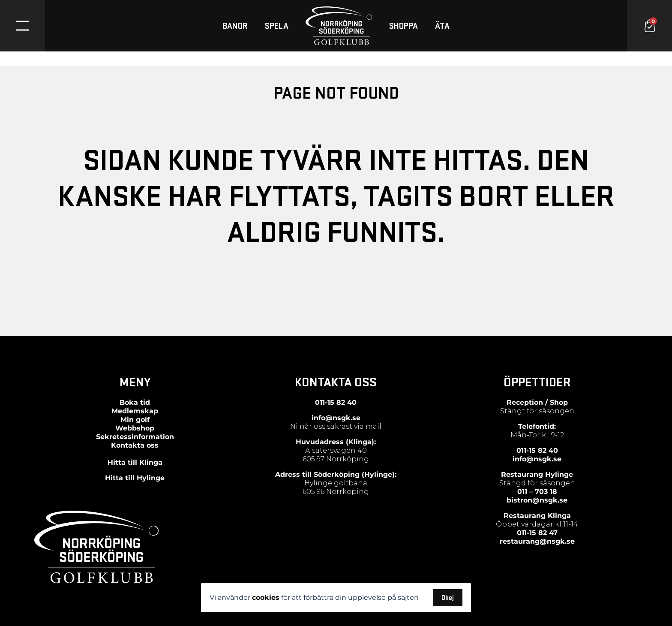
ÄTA (442, 26)
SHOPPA (403, 26)
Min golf (135, 420)
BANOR (235, 26)
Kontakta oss (135, 445)
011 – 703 (532, 492)
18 (552, 492)
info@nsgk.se (336, 418)
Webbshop (135, 428)
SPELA (277, 26)
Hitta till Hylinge (135, 478)
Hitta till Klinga (135, 462)
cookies (266, 597)
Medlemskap (135, 411)
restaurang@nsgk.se (537, 541)
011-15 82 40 (336, 402)
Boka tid (135, 402)
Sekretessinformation (135, 437)
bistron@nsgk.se (537, 500)
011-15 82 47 (537, 533)
